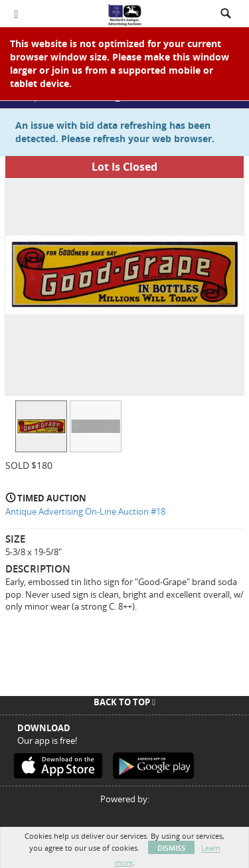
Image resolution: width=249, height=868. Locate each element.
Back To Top (124, 702)
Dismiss (171, 848)
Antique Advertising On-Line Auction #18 (85, 511)
